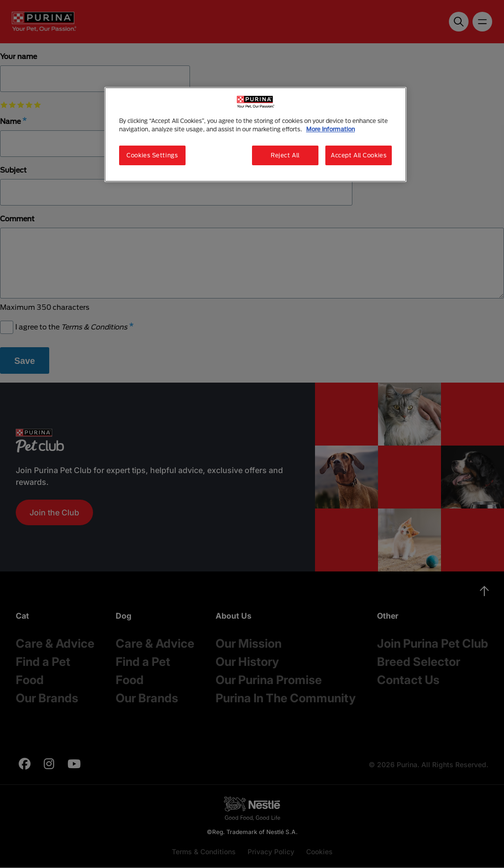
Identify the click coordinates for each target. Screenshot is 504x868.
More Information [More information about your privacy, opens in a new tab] (331, 129)
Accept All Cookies (359, 155)
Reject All (285, 155)
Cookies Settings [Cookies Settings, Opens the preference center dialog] (152, 155)
